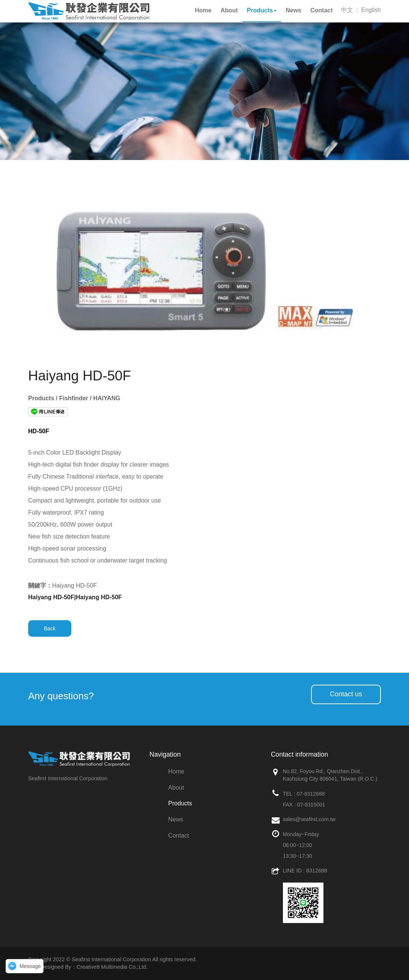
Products (180, 803)
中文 (347, 10)
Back (50, 628)
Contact (178, 836)
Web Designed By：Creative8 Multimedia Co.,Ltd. (88, 967)
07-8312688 (311, 794)
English (371, 10)
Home (176, 771)
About (176, 788)
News (176, 819)
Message (30, 966)
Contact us (346, 694)
